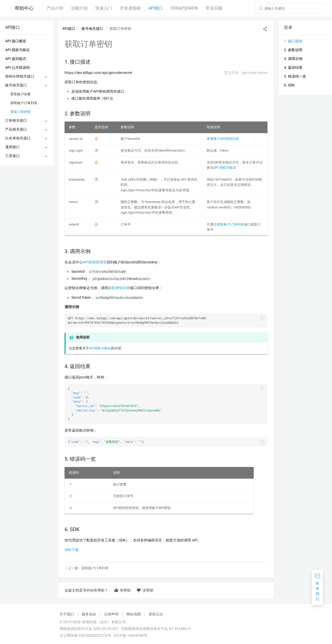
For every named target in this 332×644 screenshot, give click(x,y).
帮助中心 (24, 8)
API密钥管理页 (95, 262)
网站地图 (134, 614)
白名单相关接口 (18, 138)
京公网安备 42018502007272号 (85, 635)
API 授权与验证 (18, 50)
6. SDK (289, 85)
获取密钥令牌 (119, 288)
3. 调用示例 (293, 59)
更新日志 (156, 614)
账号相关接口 (16, 85)
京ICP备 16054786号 (130, 635)
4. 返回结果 (293, 67)
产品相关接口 (16, 129)
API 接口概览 (16, 41)
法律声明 (111, 614)
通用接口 (12, 147)
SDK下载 (72, 550)
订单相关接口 (16, 120)
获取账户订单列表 (24, 103)
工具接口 (12, 156)
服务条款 (89, 614)
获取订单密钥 (20, 112)
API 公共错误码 (18, 67)
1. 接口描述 (293, 41)
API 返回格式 (16, 59)
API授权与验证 (100, 348)
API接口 (69, 29)
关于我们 (67, 614)
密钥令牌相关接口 (20, 76)
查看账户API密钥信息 (223, 139)
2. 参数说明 (293, 50)
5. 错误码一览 (295, 76)
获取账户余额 (20, 94)
